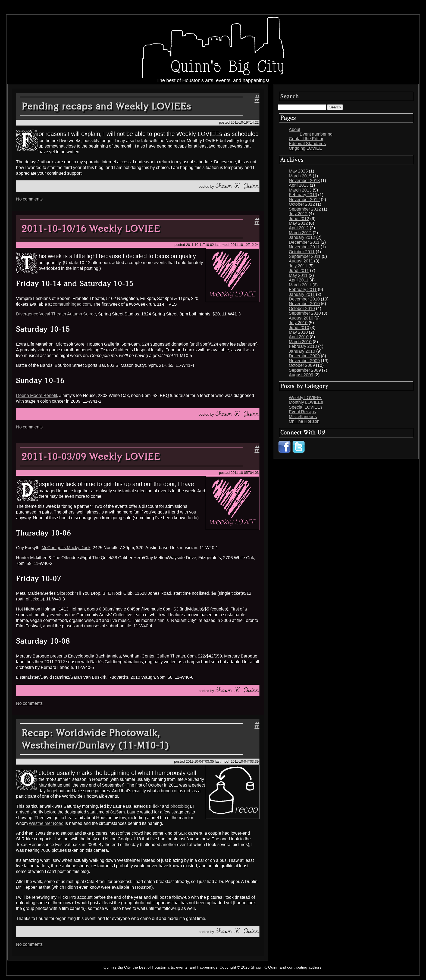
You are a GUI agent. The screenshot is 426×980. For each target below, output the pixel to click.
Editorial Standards (307, 144)
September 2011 (305, 256)
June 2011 (299, 270)
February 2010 (303, 346)
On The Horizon (304, 421)
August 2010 (301, 318)
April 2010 (299, 337)
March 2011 (300, 285)
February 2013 (303, 195)
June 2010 (299, 328)
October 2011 (302, 252)
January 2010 (302, 351)
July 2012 (298, 214)
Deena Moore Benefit (37, 395)
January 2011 (302, 294)
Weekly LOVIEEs (306, 398)
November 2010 (304, 304)
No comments (29, 199)
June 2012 (299, 219)
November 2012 (304, 200)
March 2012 (300, 233)
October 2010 (302, 309)
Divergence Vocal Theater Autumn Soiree (56, 314)
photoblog (180, 806)
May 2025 (298, 171)
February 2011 (303, 289)
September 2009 (305, 370)
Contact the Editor (306, 139)
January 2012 (302, 237)
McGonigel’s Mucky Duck (66, 548)
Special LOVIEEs (306, 407)
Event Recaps (302, 412)
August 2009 (301, 375)
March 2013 (300, 190)
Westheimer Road (46, 823)
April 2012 (299, 228)
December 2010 (304, 299)
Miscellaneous (303, 417)
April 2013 (299, 185)
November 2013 (304, 181)
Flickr (156, 806)
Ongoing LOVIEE (306, 148)
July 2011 (298, 266)
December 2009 (304, 356)
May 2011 (298, 275)
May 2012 (298, 223)
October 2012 (302, 204)
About (295, 129)
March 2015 (300, 176)
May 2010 (298, 332)
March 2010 (300, 342)
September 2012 (305, 209)
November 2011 (304, 247)
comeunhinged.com (72, 304)
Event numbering (316, 134)
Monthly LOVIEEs (306, 402)
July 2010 (298, 323)
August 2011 (301, 261)
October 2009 (302, 365)
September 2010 (305, 313)
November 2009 (304, 361)
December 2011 (304, 242)
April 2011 (299, 280)
